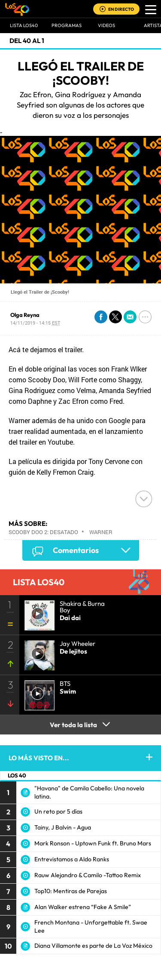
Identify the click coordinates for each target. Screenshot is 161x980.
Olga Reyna (25, 315)
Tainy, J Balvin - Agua (63, 827)
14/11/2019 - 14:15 (35, 323)
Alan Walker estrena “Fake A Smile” (83, 907)
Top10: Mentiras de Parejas (71, 891)
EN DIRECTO (121, 9)
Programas (67, 25)
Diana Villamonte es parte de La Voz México (93, 946)
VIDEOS (106, 25)
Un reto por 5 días (58, 811)
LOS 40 (17, 775)
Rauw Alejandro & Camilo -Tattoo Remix (88, 875)
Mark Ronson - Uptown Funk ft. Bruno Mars (93, 843)
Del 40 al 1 (27, 41)
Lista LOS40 (24, 25)
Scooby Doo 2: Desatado (43, 532)
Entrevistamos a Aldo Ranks (72, 859)
